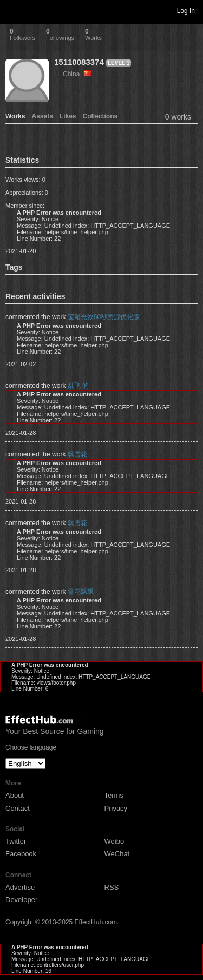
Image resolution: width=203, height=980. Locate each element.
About (15, 795)
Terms (114, 795)
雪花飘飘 (81, 592)
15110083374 (79, 62)
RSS (112, 887)
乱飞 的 (78, 386)
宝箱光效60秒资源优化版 (104, 317)
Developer (21, 900)
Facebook (21, 854)
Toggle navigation (13, 10)
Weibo (114, 841)
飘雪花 (77, 454)
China (77, 74)
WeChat (117, 854)
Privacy (116, 808)
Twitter (16, 841)
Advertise (20, 887)
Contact (18, 808)
